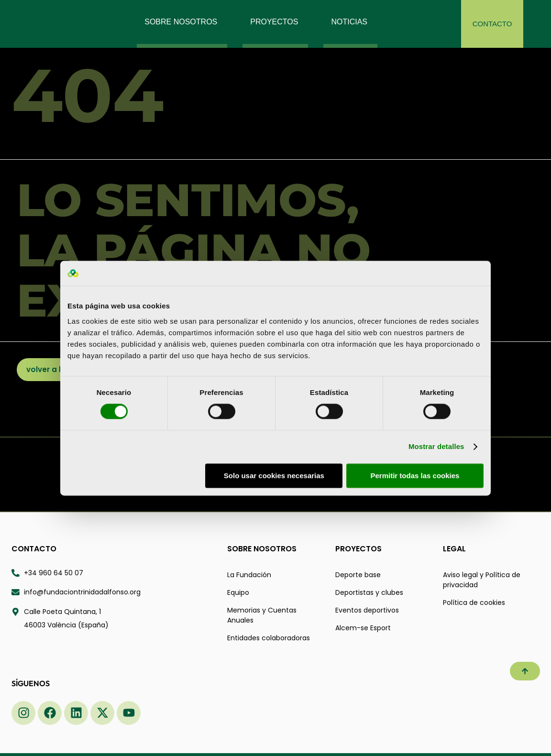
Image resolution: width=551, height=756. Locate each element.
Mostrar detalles (436, 447)
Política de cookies (474, 603)
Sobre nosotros (262, 549)
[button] (525, 671)
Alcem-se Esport (363, 628)
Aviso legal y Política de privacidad (482, 580)
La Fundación (249, 575)
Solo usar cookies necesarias (274, 476)
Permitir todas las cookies (415, 476)
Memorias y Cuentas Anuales (262, 615)
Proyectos (358, 549)
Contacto (34, 549)
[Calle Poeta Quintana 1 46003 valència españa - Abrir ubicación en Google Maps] (114, 619)
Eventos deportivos (367, 610)
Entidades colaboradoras (269, 638)
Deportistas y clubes (369, 592)
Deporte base (358, 575)
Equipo (238, 592)
